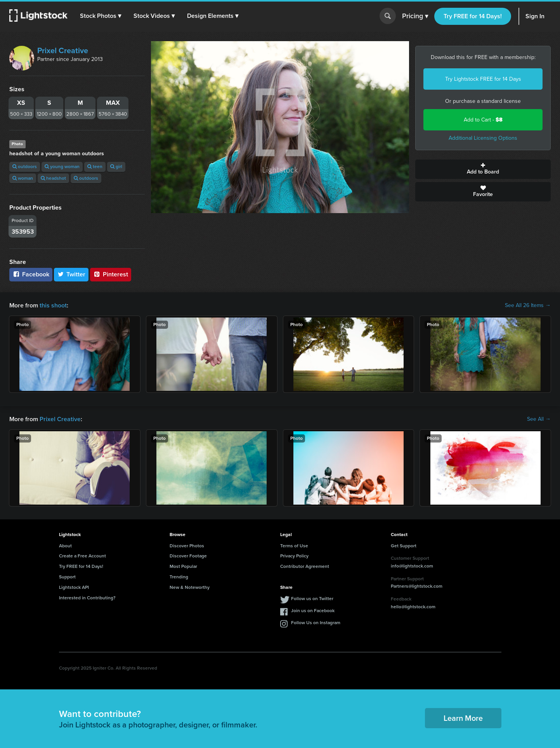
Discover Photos (187, 546)
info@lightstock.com (412, 566)
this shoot (53, 305)
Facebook (31, 274)
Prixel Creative (63, 50)
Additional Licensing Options (483, 138)
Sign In (535, 16)
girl (116, 167)
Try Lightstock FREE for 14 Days (483, 79)
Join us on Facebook (313, 611)
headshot (53, 178)
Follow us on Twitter (312, 599)
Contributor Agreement (305, 566)
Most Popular (183, 566)
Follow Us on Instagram (316, 623)
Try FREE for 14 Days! (473, 16)
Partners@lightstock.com (417, 586)
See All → (539, 419)
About (65, 546)
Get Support (404, 546)
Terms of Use (294, 546)
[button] (101, 16)
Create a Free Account (82, 556)
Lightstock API (74, 587)
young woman (62, 167)
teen (95, 167)
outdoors (25, 167)
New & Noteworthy (190, 587)
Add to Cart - (483, 120)
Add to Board (483, 169)
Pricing (415, 16)
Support (67, 577)
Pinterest (111, 274)
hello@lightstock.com (413, 607)
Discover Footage (188, 556)
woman (23, 178)
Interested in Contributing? (87, 598)
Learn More (463, 718)
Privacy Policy (294, 556)
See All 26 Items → (528, 305)
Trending (179, 577)
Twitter (71, 274)
